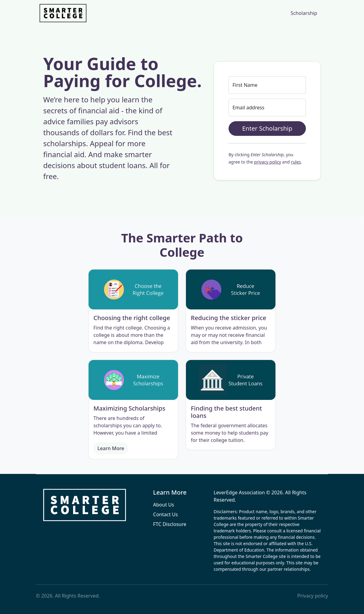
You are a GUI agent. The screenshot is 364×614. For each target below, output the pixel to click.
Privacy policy (313, 596)
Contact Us (165, 514)
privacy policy (268, 162)
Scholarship (304, 13)
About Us (164, 505)
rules (296, 162)
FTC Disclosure (170, 524)
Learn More (111, 448)
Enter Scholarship (267, 128)
